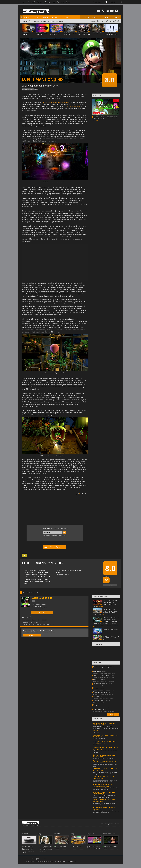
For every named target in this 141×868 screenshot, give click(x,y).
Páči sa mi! (55, 547)
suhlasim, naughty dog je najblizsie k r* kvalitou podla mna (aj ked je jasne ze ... (106, 812)
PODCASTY (36, 21)
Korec (80, 494)
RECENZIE (37, 17)
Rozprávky (55, 2)
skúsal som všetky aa (99, 739)
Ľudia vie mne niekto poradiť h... (103, 675)
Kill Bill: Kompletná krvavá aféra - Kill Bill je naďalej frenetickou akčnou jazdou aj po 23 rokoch (46, 849)
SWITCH (107, 17)
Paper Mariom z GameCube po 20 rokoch (57, 102)
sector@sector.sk (72, 861)
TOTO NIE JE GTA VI (98, 33)
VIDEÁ (45, 17)
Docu (68, 2)
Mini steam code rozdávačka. (102, 684)
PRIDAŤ (103, 21)
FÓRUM (68, 17)
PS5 (100, 17)
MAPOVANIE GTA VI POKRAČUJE (56, 34)
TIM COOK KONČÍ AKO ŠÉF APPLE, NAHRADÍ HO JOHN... (104, 724)
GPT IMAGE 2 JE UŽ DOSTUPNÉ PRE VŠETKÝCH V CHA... (104, 742)
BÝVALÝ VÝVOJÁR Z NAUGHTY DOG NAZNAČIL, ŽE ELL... (104, 801)
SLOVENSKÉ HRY (53, 21)
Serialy (95, 705)
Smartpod (31, 2)
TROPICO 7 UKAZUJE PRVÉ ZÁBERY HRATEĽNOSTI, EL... (104, 793)
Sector (24, 2)
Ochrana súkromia (31, 859)
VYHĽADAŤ (93, 21)
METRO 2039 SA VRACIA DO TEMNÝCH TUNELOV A (29, 35)
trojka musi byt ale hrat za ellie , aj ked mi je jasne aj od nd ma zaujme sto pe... (105, 804)
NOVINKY (28, 17)
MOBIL (115, 17)
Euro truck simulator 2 (100, 679)
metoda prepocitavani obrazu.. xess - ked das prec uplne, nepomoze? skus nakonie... (105, 773)
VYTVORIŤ (110, 714)
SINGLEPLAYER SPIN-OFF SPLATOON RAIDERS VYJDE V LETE (111, 638)
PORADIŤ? (113, 21)
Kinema (39, 2)
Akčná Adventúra (39, 606)
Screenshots (97, 688)
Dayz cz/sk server (99, 671)
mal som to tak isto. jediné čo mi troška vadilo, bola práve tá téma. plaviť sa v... (105, 789)
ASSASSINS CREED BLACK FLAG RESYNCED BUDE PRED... (103, 785)
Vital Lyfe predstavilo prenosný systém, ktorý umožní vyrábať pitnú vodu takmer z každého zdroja (28, 850)
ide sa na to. (96, 732)
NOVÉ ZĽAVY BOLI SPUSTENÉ (42, 34)
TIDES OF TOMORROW (110, 629)
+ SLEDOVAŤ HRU (42, 613)
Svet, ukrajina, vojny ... (100, 709)
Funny (63, 2)
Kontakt (44, 859)
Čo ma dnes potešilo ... (100, 692)
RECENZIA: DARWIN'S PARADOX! (70, 34)
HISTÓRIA (29, 21)
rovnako (95, 745)
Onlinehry (47, 2)
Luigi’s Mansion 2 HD (28, 622)
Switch (36, 89)
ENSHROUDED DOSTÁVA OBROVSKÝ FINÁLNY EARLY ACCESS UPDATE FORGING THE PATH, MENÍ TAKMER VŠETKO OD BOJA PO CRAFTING (106, 621)
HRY (51, 17)
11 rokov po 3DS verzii (73, 106)
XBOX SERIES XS (91, 17)
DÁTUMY (62, 21)
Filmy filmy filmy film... (100, 701)
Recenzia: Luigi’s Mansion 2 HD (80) (32, 620)
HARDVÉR (59, 17)
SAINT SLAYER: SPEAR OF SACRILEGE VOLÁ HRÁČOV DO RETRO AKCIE (106, 603)
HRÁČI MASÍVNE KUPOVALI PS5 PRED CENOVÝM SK (112, 34)
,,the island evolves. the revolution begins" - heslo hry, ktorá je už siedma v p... (105, 796)
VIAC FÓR (116, 714)
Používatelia (106, 576)
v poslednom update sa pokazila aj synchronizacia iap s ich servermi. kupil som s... (106, 727)
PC (82, 17)
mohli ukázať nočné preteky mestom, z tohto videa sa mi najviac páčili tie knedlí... (105, 781)
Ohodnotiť (110, 585)
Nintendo (38, 605)
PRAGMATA (97, 731)
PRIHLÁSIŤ (32, 635)
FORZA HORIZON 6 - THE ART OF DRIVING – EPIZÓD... (104, 777)
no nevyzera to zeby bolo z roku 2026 (103, 758)
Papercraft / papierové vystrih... (103, 667)
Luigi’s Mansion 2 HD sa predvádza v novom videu (36, 624)
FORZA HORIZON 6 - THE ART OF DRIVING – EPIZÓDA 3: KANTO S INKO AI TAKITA (105, 612)
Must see (96, 696)
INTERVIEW (44, 21)
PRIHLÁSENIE (112, 2)
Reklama (39, 859)
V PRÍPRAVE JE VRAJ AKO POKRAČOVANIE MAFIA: (84, 34)
